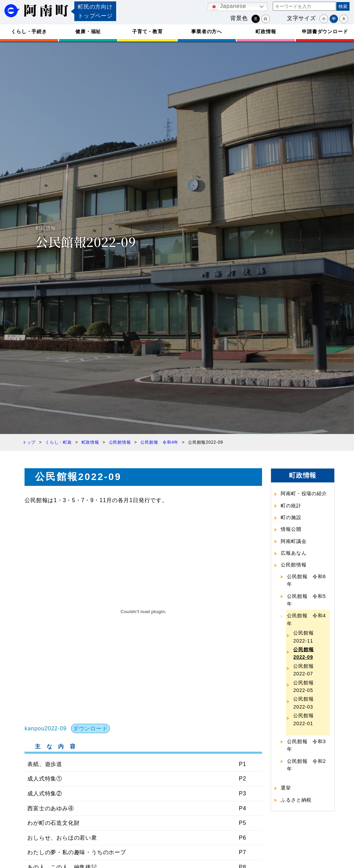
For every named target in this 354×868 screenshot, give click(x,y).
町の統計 (291, 506)
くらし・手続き (29, 31)
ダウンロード (90, 728)
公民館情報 (294, 565)
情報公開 (291, 529)
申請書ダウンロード (325, 31)
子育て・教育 (147, 31)
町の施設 (291, 517)
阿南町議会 (294, 541)
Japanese (228, 7)
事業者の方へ (207, 31)
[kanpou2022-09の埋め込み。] (143, 612)
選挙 (286, 788)
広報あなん (294, 553)
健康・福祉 (88, 31)
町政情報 (266, 31)
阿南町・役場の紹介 (304, 493)
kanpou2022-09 (46, 728)
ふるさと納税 (296, 800)
